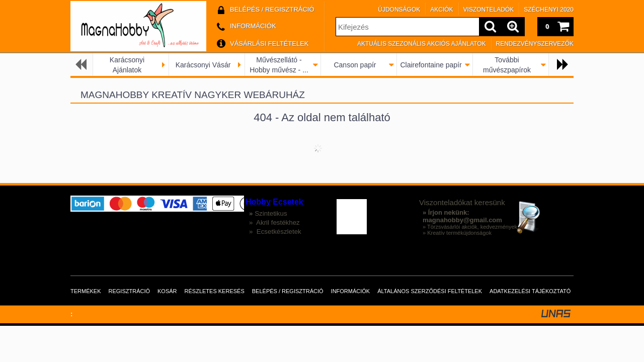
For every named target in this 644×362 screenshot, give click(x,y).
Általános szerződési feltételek (430, 291)
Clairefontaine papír (431, 65)
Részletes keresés (215, 291)
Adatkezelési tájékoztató (530, 291)
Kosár (167, 291)
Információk (351, 291)
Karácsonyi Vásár (203, 65)
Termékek (86, 291)
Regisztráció (130, 291)
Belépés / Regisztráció (288, 291)
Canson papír (355, 65)
